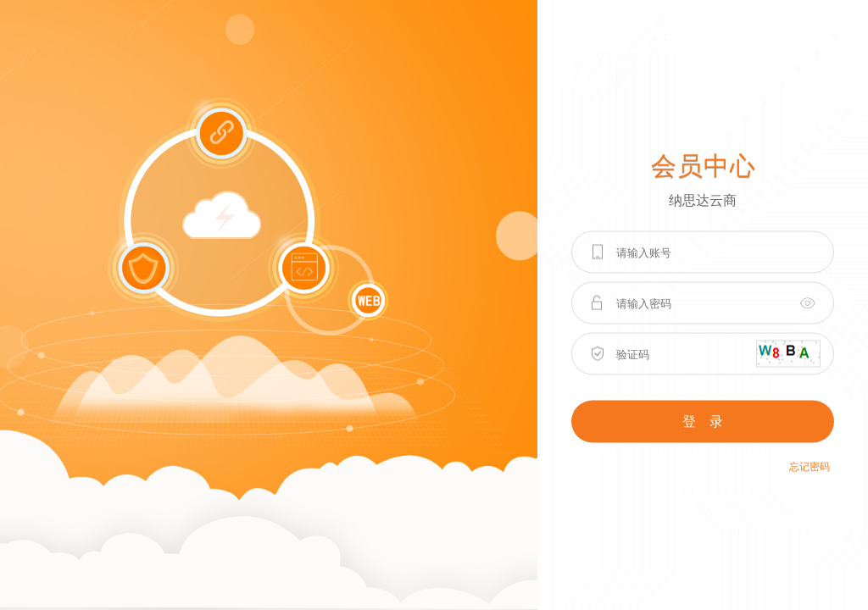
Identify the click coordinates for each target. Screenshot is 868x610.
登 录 (703, 421)
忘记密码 (810, 467)
